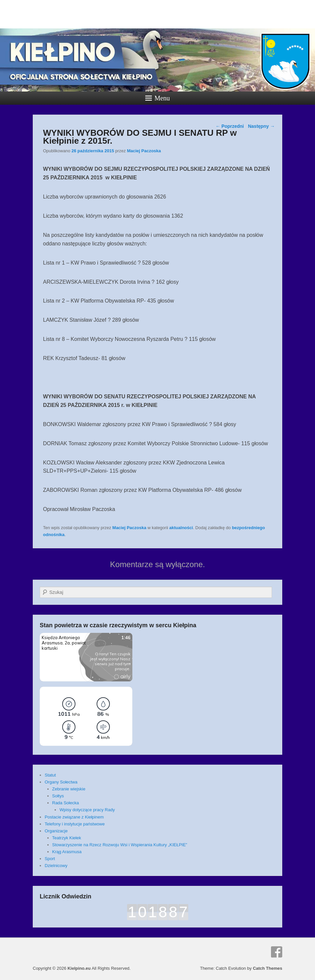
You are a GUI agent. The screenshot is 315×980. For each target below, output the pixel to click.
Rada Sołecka (66, 803)
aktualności (181, 528)
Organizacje (56, 831)
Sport (50, 859)
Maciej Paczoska (144, 151)
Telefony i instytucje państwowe (75, 824)
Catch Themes (268, 968)
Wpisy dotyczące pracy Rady (87, 810)
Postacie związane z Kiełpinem (74, 817)
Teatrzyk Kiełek (67, 838)
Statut (50, 775)
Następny (261, 126)
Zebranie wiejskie (69, 789)
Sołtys (58, 796)
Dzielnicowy (56, 866)
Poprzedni (230, 126)
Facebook (277, 952)
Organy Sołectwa (61, 782)
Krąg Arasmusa (67, 852)
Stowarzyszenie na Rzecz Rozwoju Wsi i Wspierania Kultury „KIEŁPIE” (120, 845)
